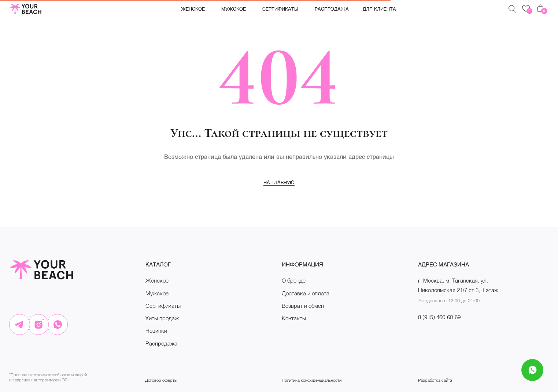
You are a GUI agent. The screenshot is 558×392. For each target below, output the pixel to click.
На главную (279, 182)
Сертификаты (280, 9)
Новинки (156, 331)
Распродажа (332, 9)
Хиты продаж (162, 318)
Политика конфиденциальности (312, 380)
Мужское (234, 9)
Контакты (294, 318)
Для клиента (379, 9)
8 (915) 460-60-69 (439, 317)
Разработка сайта (435, 380)
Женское (193, 9)
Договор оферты (161, 380)
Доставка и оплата (306, 293)
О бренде (294, 280)
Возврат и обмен (303, 306)
